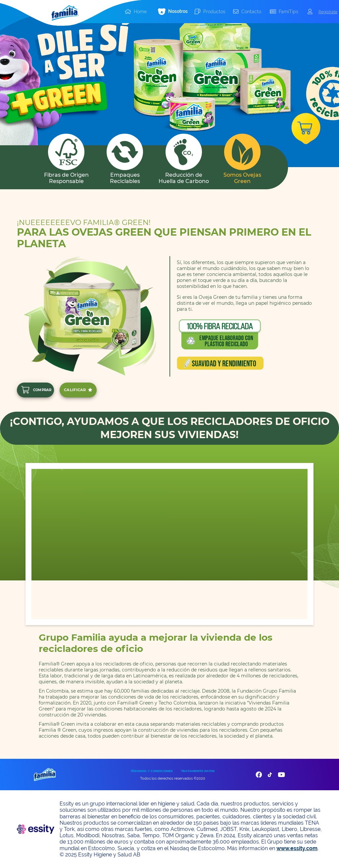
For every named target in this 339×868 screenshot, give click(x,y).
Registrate (328, 12)
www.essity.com (297, 848)
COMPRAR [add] (36, 390)
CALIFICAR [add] (78, 390)
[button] (173, 12)
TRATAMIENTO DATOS (198, 771)
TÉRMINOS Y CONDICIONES (152, 771)
